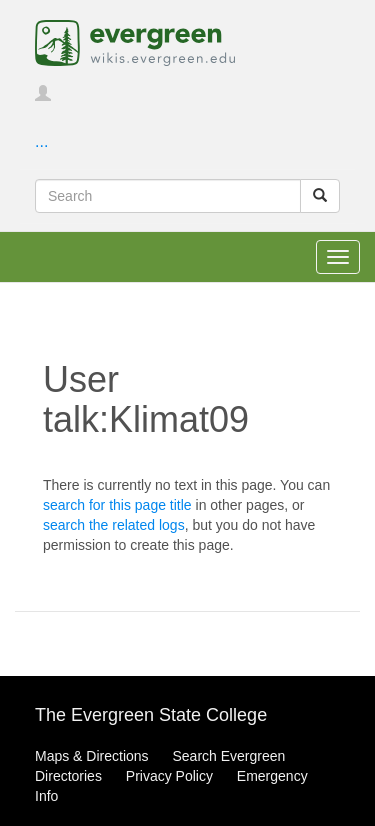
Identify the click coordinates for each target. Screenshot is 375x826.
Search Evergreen (228, 756)
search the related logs (114, 525)
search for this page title (117, 505)
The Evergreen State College (151, 715)
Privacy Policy (169, 776)
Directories (68, 776)
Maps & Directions (92, 756)
